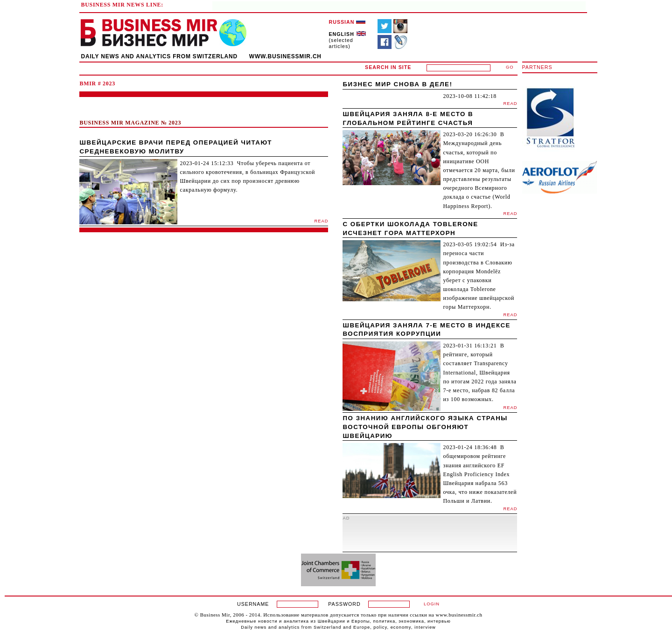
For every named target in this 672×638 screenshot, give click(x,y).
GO (510, 67)
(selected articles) (347, 40)
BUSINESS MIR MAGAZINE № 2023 (130, 123)
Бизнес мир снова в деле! (397, 84)
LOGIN (432, 604)
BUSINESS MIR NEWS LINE (121, 5)
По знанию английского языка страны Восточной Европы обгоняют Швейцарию (425, 427)
